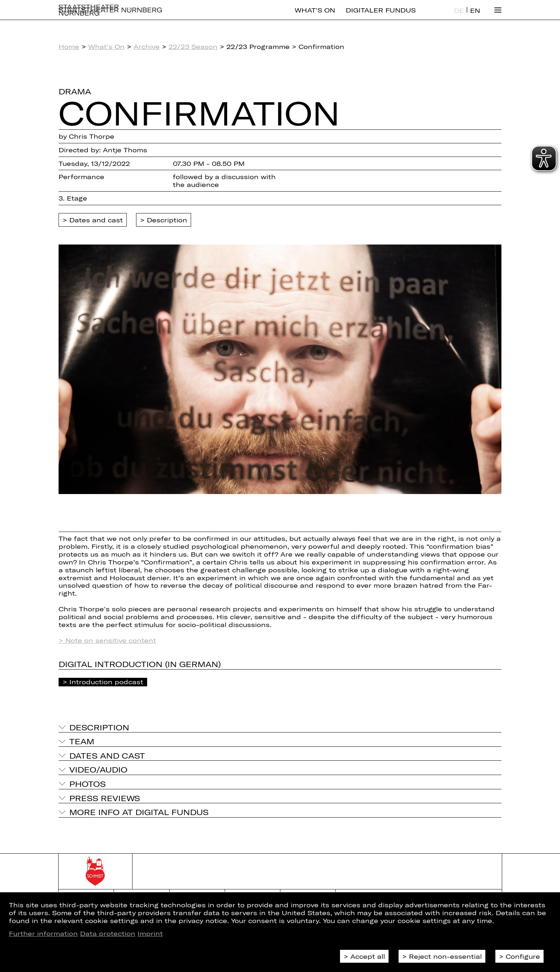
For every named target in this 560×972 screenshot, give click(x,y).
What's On (315, 16)
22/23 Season (193, 46)
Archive (147, 46)
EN (475, 16)
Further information (43, 933)
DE (459, 16)
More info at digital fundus (139, 812)
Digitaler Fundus (381, 16)
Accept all (368, 956)
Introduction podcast (106, 682)
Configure (523, 956)
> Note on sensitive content (107, 640)
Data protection (108, 933)
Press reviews (105, 798)
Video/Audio (98, 769)
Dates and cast (96, 220)
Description (167, 220)
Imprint (150, 933)
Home (69, 46)
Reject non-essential (445, 956)
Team (82, 741)
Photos (87, 784)
